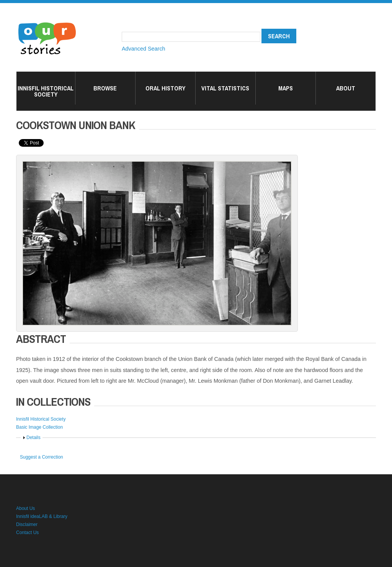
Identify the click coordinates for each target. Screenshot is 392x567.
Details (33, 438)
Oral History (165, 88)
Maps (286, 88)
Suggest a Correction (42, 457)
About (346, 88)
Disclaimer (27, 524)
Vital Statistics (225, 88)
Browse (105, 88)
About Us (25, 508)
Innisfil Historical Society (46, 91)
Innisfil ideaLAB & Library (42, 516)
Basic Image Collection (39, 427)
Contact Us (27, 533)
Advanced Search (144, 49)
